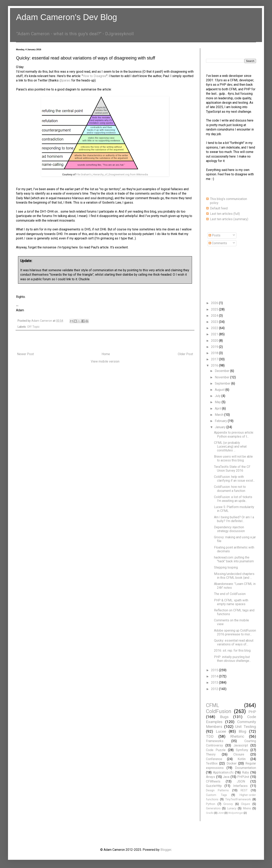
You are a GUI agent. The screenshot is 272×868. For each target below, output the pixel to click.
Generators (213, 808)
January (221, 427)
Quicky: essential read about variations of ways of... (234, 642)
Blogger (166, 850)
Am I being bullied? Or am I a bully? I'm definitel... (234, 519)
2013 (215, 683)
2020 (215, 341)
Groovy (228, 804)
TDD (210, 736)
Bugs (224, 717)
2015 (215, 670)
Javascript (241, 745)
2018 (215, 353)
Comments (218, 243)
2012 (215, 689)
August (220, 390)
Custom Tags (216, 795)
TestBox (212, 763)
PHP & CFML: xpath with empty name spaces (231, 602)
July (218, 396)
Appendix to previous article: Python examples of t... (234, 434)
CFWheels (213, 781)
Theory (211, 754)
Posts (214, 235)
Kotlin (242, 759)
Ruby (245, 772)
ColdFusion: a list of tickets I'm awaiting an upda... (233, 499)
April (218, 408)
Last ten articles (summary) (229, 219)
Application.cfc (223, 772)
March (219, 415)
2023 (215, 322)
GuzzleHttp (214, 786)
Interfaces (240, 786)
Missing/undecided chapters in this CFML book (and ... (234, 576)
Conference (214, 759)
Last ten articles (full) (225, 214)
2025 (215, 309)
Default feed (219, 208)
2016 (215, 365)
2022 (215, 328)
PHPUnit (243, 777)
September (223, 383)
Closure (239, 754)
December (222, 371)
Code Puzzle (216, 750)
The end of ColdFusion (230, 594)
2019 (215, 347)
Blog (242, 731)
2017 (215, 359)
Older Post (185, 354)
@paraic (65, 80)
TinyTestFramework (238, 799)
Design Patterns (217, 790)
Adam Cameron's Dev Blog (66, 17)
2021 (215, 334)
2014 (215, 676)
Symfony (242, 750)
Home (106, 354)
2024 (215, 316)
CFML (213, 705)
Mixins (247, 808)
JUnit (221, 813)
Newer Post (25, 354)
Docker (232, 763)
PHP (252, 712)
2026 (215, 303)
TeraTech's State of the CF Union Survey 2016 (232, 469)
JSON (241, 781)
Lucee (221, 731)
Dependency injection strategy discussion (229, 529)
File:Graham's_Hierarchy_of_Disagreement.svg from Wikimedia (112, 174)
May (218, 402)
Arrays (210, 777)
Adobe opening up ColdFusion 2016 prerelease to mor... (235, 632)
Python (211, 804)
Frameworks (215, 741)
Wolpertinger (236, 813)
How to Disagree (95, 76)
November (222, 377)
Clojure (245, 804)
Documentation (245, 768)
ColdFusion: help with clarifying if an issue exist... (234, 479)
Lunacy (232, 808)
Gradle (210, 813)
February (221, 421)
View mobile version (105, 361)
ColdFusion (219, 711)
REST (244, 790)
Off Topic (33, 327)
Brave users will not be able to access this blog (233, 458)
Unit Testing (246, 727)
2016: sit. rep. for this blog (232, 650)
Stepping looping (226, 567)
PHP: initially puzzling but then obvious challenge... (232, 659)
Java (226, 777)
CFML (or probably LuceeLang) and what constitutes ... (230, 447)
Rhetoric (237, 736)
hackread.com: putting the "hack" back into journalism (234, 559)
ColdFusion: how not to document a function (230, 489)
